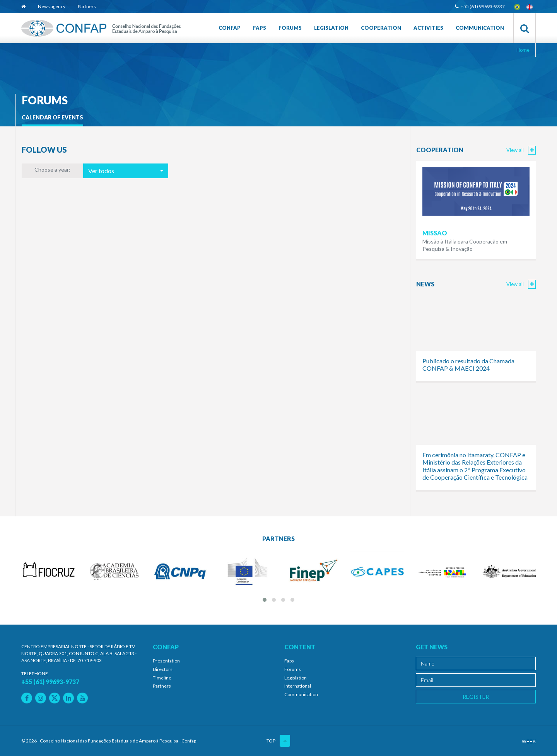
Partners (87, 6)
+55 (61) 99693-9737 (480, 6)
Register (476, 697)
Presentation (166, 661)
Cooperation (381, 28)
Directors (163, 669)
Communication (480, 28)
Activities (428, 28)
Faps (260, 28)
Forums (290, 28)
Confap (230, 28)
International (298, 686)
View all (521, 150)
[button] (126, 171)
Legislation (331, 28)
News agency (52, 6)
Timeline (162, 678)
